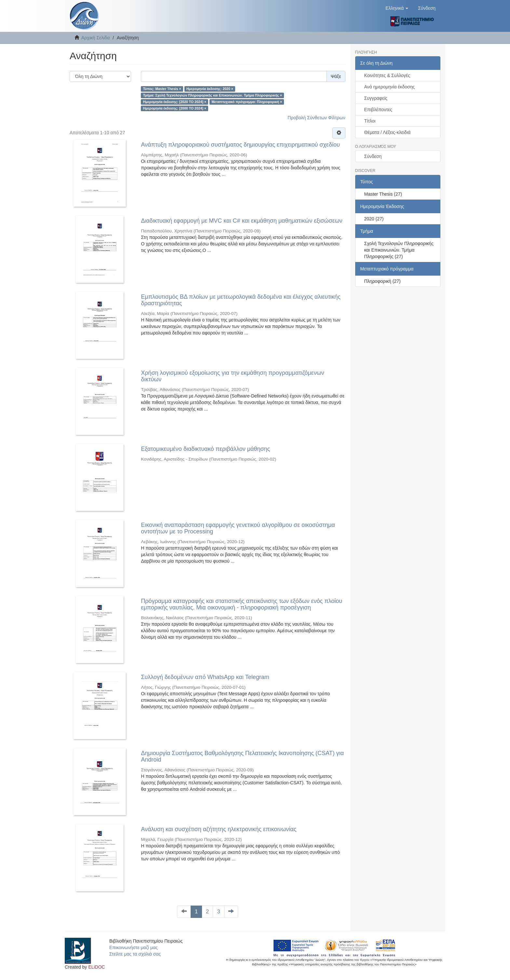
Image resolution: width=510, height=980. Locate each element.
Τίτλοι (370, 121)
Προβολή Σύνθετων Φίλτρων (316, 118)
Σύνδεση (373, 156)
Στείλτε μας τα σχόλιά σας (135, 954)
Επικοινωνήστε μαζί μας (134, 947)
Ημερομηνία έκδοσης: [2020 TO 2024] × (175, 102)
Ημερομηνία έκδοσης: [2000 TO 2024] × (175, 108)
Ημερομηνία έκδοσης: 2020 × (210, 89)
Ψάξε (336, 76)
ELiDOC (96, 967)
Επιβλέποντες (378, 110)
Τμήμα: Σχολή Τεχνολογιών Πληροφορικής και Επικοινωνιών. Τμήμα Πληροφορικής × (213, 95)
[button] (397, 8)
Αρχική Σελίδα (95, 38)
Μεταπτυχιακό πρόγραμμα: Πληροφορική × (247, 102)
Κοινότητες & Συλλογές (387, 75)
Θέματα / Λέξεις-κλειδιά (388, 132)
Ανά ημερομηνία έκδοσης (390, 87)
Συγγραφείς (376, 98)
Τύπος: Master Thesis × (162, 89)
